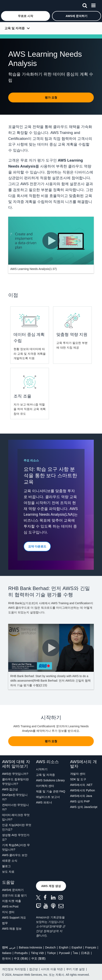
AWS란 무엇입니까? (15, 774)
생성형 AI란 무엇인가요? (16, 837)
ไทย (75, 953)
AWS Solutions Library (50, 780)
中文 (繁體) (39, 958)
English (64, 947)
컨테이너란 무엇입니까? (15, 807)
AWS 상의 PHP (80, 801)
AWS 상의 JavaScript (84, 807)
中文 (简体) (21, 958)
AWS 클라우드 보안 (15, 855)
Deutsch (50, 947)
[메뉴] (93, 5)
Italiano (7, 953)
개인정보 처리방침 (14, 969)
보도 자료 (8, 872)
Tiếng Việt (37, 953)
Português (21, 953)
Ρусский (64, 953)
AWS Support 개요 (14, 918)
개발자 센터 (78, 774)
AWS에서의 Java (81, 796)
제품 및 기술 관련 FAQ (51, 791)
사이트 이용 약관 (52, 969)
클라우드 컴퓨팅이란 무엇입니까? (15, 782)
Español (77, 947)
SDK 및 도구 (78, 779)
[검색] (85, 5)
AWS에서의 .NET (81, 785)
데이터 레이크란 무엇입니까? (16, 817)
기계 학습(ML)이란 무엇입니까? (16, 847)
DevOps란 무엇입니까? (15, 797)
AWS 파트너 (44, 802)
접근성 (34, 969)
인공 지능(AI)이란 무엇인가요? (17, 827)
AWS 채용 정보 (12, 929)
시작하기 (42, 769)
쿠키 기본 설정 (75, 969)
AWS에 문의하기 (13, 890)
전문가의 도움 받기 (14, 895)
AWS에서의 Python (83, 790)
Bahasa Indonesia (30, 947)
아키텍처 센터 (45, 786)
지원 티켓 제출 (12, 901)
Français (91, 947)
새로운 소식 (10, 861)
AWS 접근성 (10, 789)
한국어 (6, 958)
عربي (12, 947)
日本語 (85, 953)
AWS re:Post (10, 906)
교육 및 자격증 (15, 28)
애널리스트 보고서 (48, 797)
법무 (5, 923)
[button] (25, 16)
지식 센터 (8, 912)
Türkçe (52, 953)
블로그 (6, 866)
